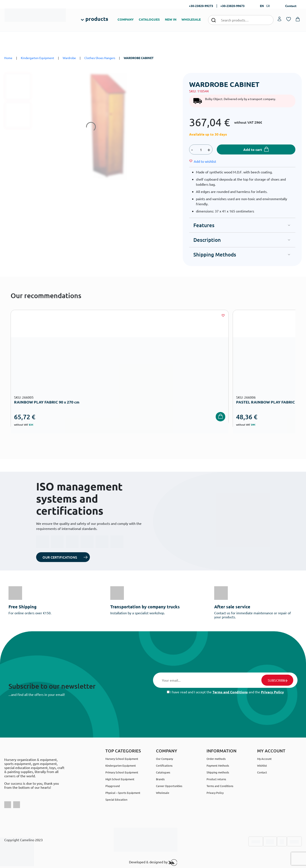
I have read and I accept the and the (225, 692)
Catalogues (163, 772)
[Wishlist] (205, 161)
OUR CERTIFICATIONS (60, 557)
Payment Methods (218, 765)
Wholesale (163, 793)
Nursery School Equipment (122, 759)
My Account (264, 759)
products (97, 19)
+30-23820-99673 (232, 6)
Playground (113, 786)
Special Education (116, 799)
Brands (160, 779)
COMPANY (126, 19)
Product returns (216, 779)
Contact (291, 6)
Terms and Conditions (230, 692)
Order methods (216, 759)
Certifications (164, 765)
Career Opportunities (169, 786)
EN (262, 6)
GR (268, 6)
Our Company (164, 759)
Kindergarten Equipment (38, 58)
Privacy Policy (272, 692)
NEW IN (171, 19)
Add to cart (253, 149)
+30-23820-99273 (201, 6)
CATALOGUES (149, 19)
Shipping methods (218, 772)
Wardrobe (69, 58)
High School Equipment (120, 779)
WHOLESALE (191, 19)
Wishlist (262, 765)
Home (8, 58)
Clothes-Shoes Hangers (100, 58)
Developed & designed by (153, 862)
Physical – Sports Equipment (123, 793)
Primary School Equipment (122, 772)
